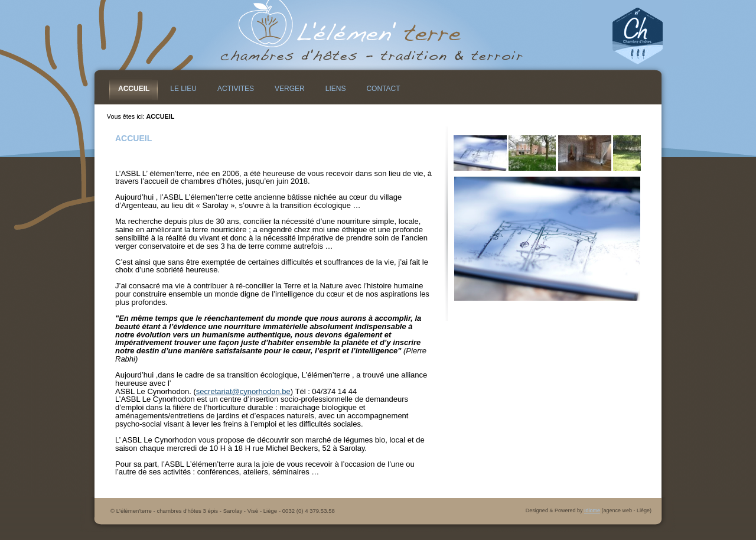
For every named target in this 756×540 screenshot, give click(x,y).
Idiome (592, 510)
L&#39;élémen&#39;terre (378, 35)
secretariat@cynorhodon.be (243, 391)
